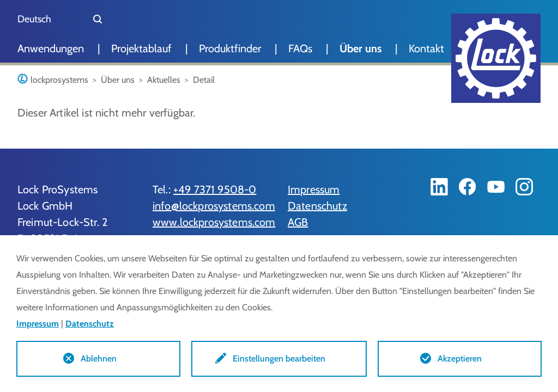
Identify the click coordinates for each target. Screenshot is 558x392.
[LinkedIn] (439, 187)
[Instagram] (524, 187)
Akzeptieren (460, 359)
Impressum (314, 189)
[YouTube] (496, 187)
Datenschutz (317, 206)
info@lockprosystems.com (214, 206)
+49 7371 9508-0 (215, 189)
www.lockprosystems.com (214, 222)
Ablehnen (99, 359)
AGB (298, 222)
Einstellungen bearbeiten (279, 359)
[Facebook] (468, 187)
